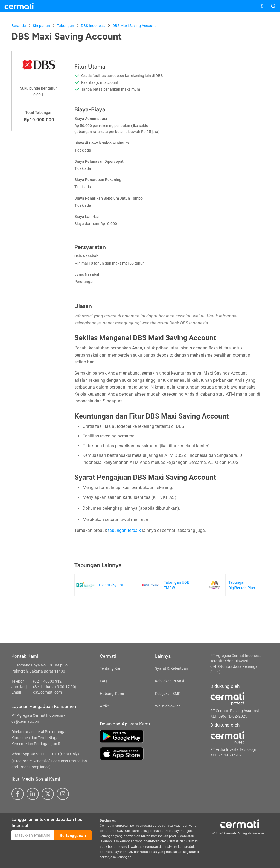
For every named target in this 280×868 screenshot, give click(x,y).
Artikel (105, 706)
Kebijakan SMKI (168, 694)
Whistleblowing (168, 706)
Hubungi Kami (112, 694)
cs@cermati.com (47, 692)
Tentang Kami (112, 668)
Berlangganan (73, 836)
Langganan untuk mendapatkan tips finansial (47, 823)
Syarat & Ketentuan (172, 668)
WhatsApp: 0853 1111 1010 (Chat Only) (45, 754)
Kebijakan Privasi (170, 681)
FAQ (103, 681)
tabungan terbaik (124, 530)
